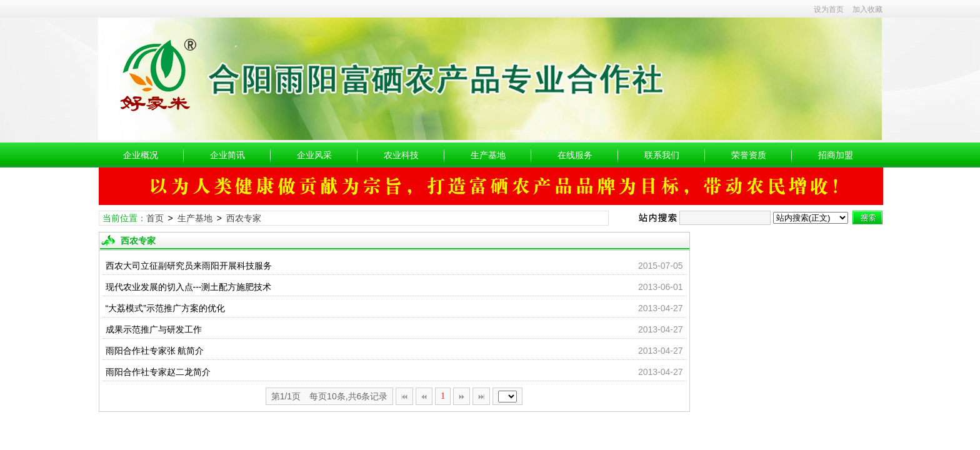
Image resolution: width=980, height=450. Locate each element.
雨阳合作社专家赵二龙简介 (158, 372)
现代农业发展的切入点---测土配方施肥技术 (189, 287)
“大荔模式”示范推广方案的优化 (165, 308)
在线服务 (575, 155)
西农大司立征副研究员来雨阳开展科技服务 (189, 266)
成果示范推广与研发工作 (154, 329)
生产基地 (488, 155)
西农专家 (244, 218)
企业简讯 (227, 155)
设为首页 (829, 9)
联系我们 (662, 155)
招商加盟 (836, 155)
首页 (155, 218)
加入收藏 (867, 9)
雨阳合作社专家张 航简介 (155, 351)
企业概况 (141, 155)
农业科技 (401, 155)
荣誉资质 (749, 155)
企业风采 (314, 155)
